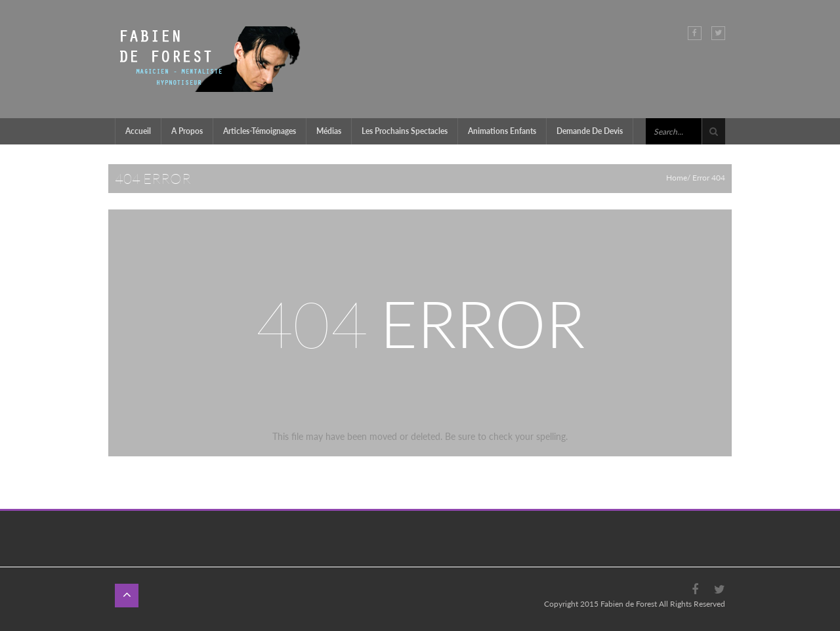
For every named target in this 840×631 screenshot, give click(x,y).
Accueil (138, 131)
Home (677, 178)
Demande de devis (590, 131)
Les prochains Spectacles (405, 131)
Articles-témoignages (260, 131)
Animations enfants (502, 131)
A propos (187, 131)
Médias (329, 131)
